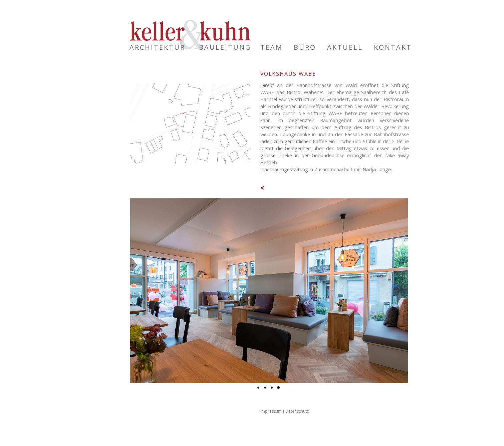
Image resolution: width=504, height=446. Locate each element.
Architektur (157, 47)
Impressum (271, 411)
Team (272, 47)
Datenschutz (297, 411)
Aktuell (345, 47)
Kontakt (393, 47)
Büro (305, 47)
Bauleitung (225, 47)
